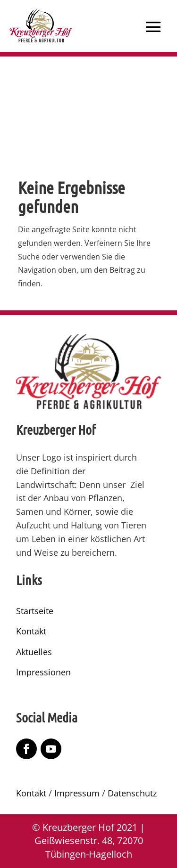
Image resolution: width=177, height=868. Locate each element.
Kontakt (31, 631)
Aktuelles (34, 652)
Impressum (77, 793)
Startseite (35, 611)
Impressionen (43, 672)
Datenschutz (132, 793)
